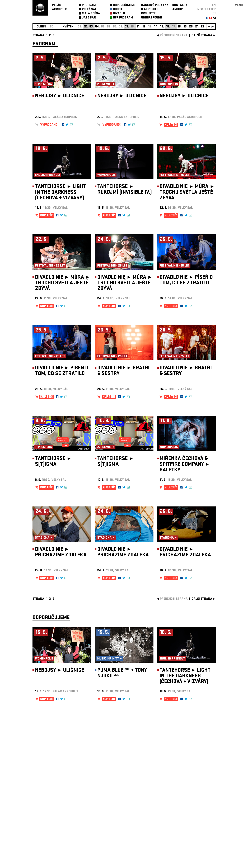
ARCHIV (178, 10)
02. (86, 27)
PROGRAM (89, 5)
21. (197, 27)
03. (92, 27)
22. (203, 27)
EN (214, 5)
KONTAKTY (180, 5)
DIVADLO (119, 14)
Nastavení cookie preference (46, 821)
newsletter (207, 10)
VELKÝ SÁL (89, 10)
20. (191, 27)
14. (156, 27)
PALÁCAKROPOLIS (60, 8)
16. (168, 27)
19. (186, 27)
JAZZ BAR (89, 18)
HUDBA (118, 10)
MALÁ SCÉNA (91, 14)
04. (97, 27)
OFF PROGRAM (123, 18)
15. (162, 27)
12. (144, 27)
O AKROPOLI (149, 10)
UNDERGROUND (152, 18)
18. (180, 27)
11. (139, 27)
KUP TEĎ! (171, 125)
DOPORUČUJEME (124, 5)
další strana (202, 36)
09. (127, 27)
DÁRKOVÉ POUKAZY (155, 5)
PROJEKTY (148, 14)
